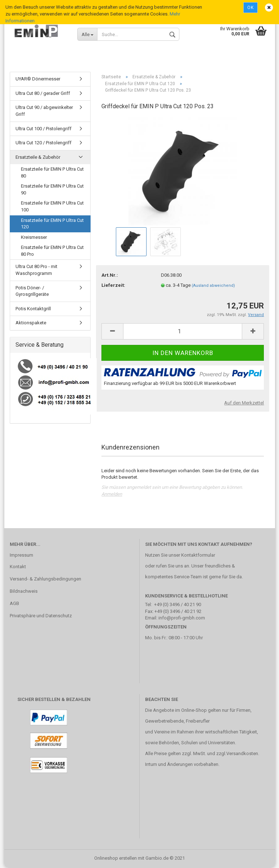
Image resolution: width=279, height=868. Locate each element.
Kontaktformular (198, 555)
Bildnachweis (24, 591)
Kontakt (18, 567)
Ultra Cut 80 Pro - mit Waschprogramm (36, 270)
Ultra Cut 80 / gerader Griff (43, 94)
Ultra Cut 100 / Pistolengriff (43, 129)
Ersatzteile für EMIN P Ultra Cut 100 (52, 207)
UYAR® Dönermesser (38, 79)
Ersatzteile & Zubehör (38, 157)
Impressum (21, 555)
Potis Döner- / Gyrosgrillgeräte (32, 291)
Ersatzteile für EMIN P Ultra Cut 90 (52, 190)
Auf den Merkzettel (244, 403)
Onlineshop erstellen (115, 858)
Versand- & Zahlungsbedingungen (45, 579)
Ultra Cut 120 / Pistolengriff (43, 143)
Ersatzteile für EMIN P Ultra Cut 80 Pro (52, 251)
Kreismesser (34, 237)
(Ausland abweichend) (213, 286)
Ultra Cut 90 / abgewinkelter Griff (44, 111)
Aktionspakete (31, 323)
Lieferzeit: (113, 286)
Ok (250, 8)
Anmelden (112, 494)
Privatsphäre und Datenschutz (41, 616)
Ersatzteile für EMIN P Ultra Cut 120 (52, 224)
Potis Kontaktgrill (33, 309)
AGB (14, 604)
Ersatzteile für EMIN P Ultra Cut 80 (52, 173)
